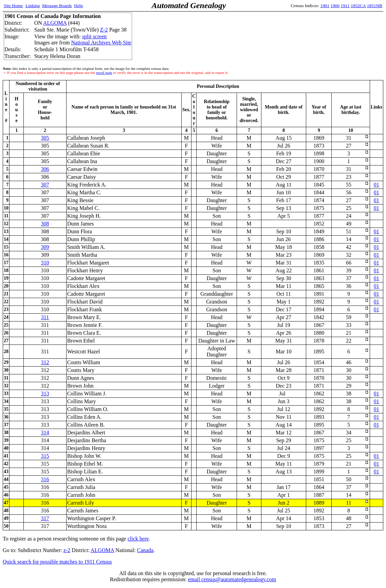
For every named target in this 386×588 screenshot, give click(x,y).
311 (45, 317)
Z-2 (104, 30)
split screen (94, 36)
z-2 (67, 550)
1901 (325, 6)
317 (45, 518)
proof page (104, 73)
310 (45, 263)
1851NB (375, 6)
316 (45, 479)
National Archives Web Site (101, 43)
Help (78, 6)
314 (45, 433)
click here (138, 539)
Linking (33, 6)
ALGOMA (55, 23)
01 (376, 185)
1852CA (358, 6)
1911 (345, 6)
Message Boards (57, 6)
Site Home (13, 6)
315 (45, 456)
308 (45, 224)
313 (45, 394)
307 (45, 185)
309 (45, 247)
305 (45, 138)
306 (45, 169)
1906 (335, 6)
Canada (145, 550)
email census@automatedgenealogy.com (232, 579)
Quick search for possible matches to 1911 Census (57, 562)
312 (45, 362)
